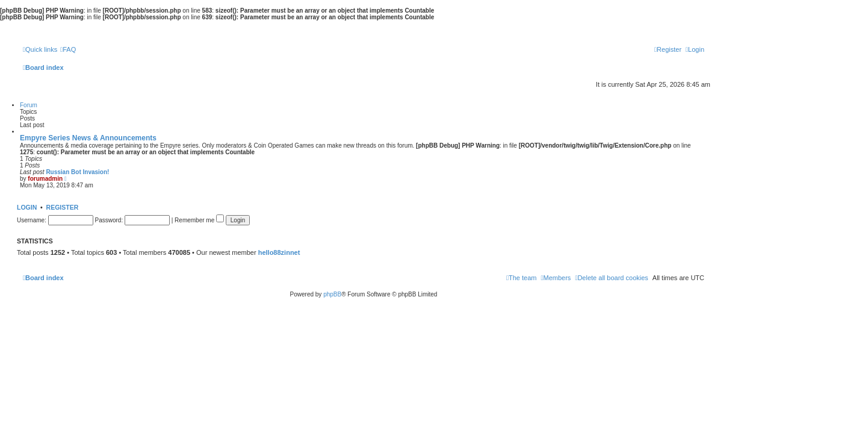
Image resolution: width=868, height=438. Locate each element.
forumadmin (45, 179)
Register (63, 207)
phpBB (332, 294)
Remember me (199, 220)
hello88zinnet (279, 252)
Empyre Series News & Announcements (88, 138)
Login (27, 207)
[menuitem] (68, 49)
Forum (29, 105)
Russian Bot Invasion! (77, 172)
